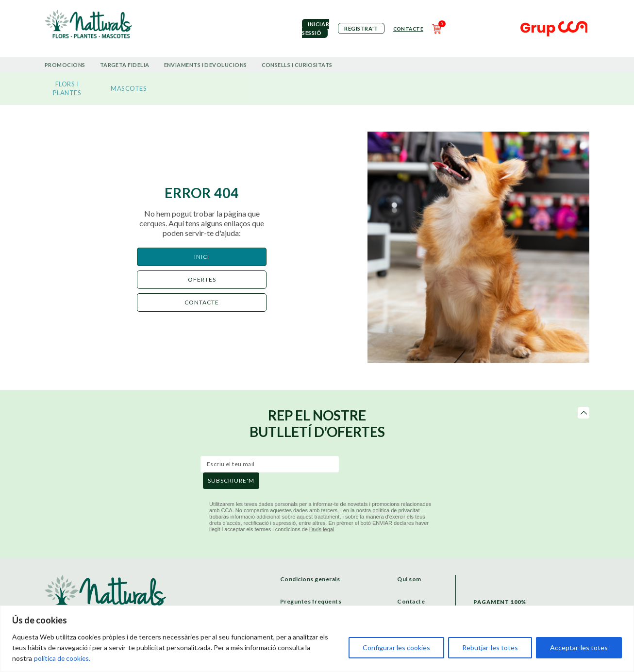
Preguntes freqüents (311, 601)
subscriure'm (231, 480)
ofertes (202, 279)
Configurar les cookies (396, 647)
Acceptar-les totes (579, 647)
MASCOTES (129, 88)
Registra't (361, 28)
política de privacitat (396, 510)
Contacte (408, 29)
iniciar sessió (316, 28)
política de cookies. (63, 658)
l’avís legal (322, 529)
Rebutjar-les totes (490, 647)
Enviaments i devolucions (206, 65)
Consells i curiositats (297, 65)
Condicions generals (310, 579)
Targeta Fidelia (125, 65)
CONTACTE (202, 302)
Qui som (409, 579)
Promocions (65, 65)
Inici (202, 257)
